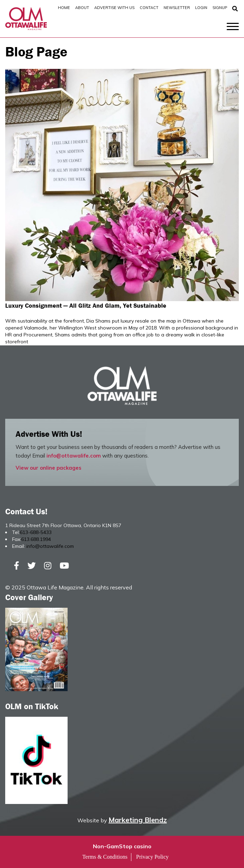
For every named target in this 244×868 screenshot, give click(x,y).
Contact (149, 8)
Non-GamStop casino (122, 846)
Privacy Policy (152, 857)
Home (64, 8)
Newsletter (177, 8)
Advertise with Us (114, 8)
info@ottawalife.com (74, 456)
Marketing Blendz (138, 820)
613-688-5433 (36, 532)
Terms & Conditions (105, 857)
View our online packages (49, 468)
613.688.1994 (36, 539)
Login (201, 8)
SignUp (220, 8)
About (82, 8)
